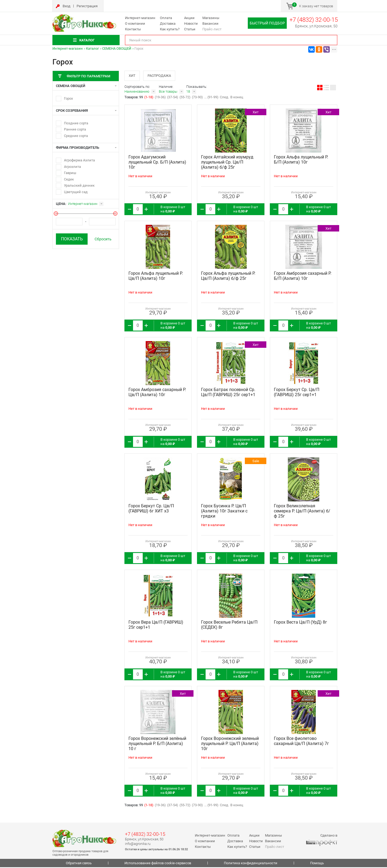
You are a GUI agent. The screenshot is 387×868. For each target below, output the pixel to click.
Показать (72, 239)
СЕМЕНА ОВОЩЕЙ (117, 48)
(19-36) (160, 98)
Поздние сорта (76, 123)
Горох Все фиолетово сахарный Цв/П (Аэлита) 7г (301, 742)
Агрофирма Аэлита (79, 160)
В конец (237, 98)
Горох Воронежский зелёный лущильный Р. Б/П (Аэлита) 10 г (157, 744)
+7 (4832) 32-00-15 (314, 20)
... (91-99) (211, 98)
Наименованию (137, 92)
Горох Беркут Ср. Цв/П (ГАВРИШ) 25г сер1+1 (297, 393)
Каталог (92, 48)
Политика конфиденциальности (251, 864)
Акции (189, 18)
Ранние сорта (75, 129)
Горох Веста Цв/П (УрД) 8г (300, 623)
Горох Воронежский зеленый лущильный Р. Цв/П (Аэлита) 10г (230, 744)
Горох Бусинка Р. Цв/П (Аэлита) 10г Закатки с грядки (224, 512)
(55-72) (185, 98)
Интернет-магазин (140, 18)
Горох (68, 98)
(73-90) (197, 98)
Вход (67, 6)
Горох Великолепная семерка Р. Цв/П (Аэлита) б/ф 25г (302, 512)
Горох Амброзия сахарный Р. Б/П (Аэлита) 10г (303, 277)
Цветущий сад (76, 192)
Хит (133, 76)
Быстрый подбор (267, 23)
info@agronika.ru (138, 844)
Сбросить (103, 239)
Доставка (168, 23)
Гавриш (70, 173)
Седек (69, 179)
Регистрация (87, 6)
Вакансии (210, 23)
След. (224, 98)
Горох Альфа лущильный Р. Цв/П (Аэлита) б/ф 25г (228, 277)
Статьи (190, 29)
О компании (135, 23)
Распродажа (161, 76)
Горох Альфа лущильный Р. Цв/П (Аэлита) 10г (156, 277)
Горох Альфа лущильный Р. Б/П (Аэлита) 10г (301, 160)
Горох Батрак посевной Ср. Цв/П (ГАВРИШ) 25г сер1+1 (228, 393)
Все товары (168, 92)
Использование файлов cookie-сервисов (158, 864)
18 (188, 92)
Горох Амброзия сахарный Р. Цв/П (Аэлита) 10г (157, 393)
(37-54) (173, 98)
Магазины (211, 18)
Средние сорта (76, 136)
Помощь (317, 864)
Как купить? (170, 29)
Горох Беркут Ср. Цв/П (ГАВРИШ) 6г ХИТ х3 (151, 509)
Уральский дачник (79, 185)
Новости (191, 23)
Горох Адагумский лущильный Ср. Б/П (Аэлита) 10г (157, 163)
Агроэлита (72, 167)
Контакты (133, 29)
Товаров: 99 (134, 98)
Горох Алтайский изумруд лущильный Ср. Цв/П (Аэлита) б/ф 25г (227, 163)
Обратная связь (79, 864)
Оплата (166, 18)
